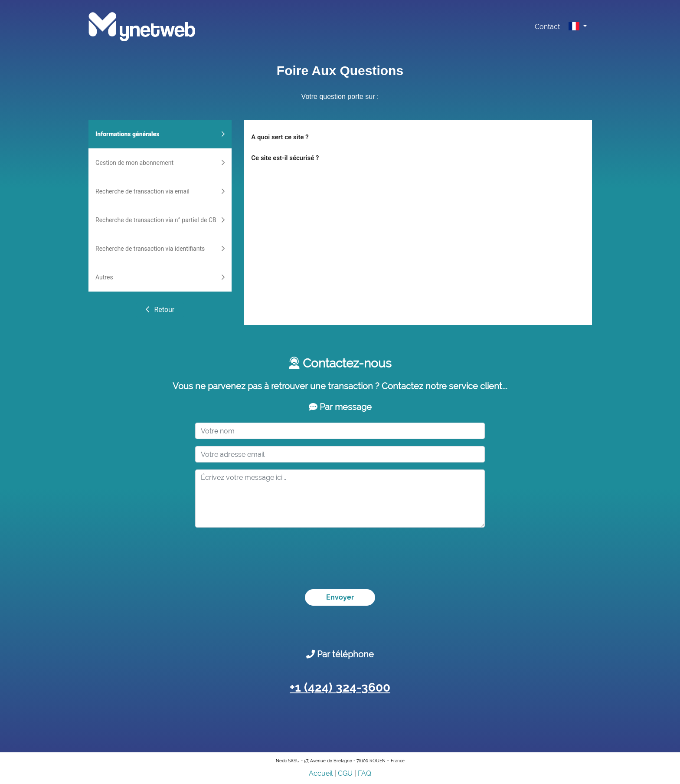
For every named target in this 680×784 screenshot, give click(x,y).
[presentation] (261, 551)
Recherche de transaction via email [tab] (160, 191)
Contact (547, 27)
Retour (160, 310)
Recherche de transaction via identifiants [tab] (160, 249)
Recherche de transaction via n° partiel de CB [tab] (160, 220)
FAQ (365, 773)
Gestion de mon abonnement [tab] (160, 163)
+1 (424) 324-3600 (340, 687)
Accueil (321, 773)
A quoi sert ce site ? (280, 137)
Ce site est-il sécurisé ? (285, 158)
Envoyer (340, 597)
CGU (345, 773)
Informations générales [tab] (160, 134)
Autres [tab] (160, 277)
